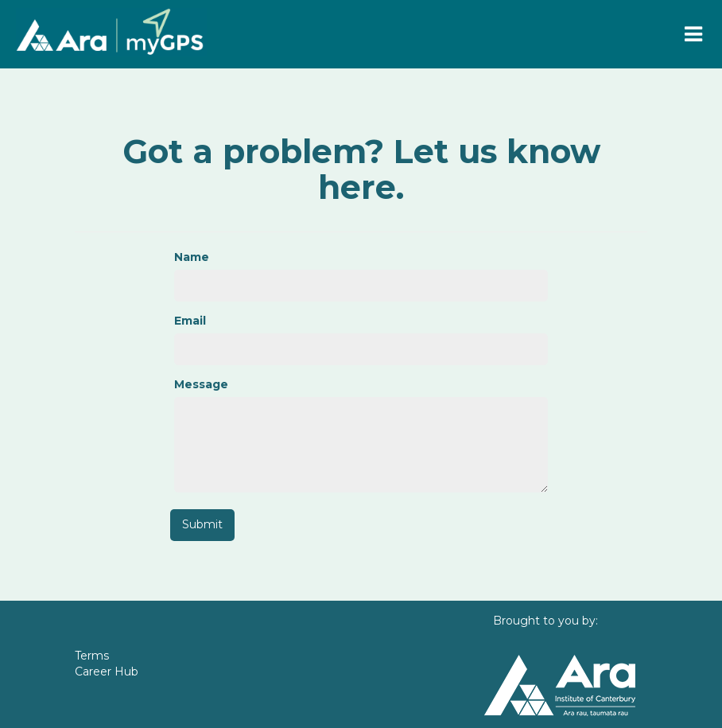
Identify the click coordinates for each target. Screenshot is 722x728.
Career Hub (107, 672)
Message (201, 384)
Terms (92, 656)
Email (190, 321)
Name (192, 257)
